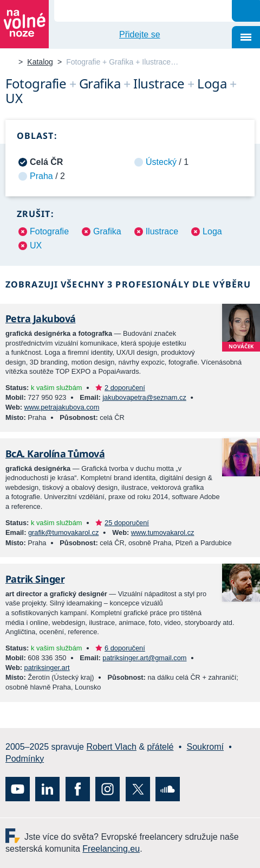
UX (36, 245)
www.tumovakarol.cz (163, 532)
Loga (212, 231)
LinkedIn (47, 789)
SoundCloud (168, 789)
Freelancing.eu (15, 836)
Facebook (78, 789)
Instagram (108, 789)
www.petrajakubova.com (62, 407)
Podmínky (25, 759)
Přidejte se (140, 34)
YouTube (18, 789)
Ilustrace (162, 231)
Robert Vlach (111, 747)
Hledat (246, 11)
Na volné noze (10, 63)
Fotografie (49, 231)
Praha (41, 176)
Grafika (107, 231)
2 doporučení (125, 388)
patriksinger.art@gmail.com (144, 658)
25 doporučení (127, 523)
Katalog (40, 62)
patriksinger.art (47, 668)
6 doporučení (125, 648)
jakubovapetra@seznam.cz (144, 397)
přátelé (161, 747)
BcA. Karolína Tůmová (55, 454)
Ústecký (161, 162)
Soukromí (205, 747)
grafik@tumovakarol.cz (63, 532)
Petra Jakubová (40, 318)
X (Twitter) (138, 789)
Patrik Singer (35, 579)
